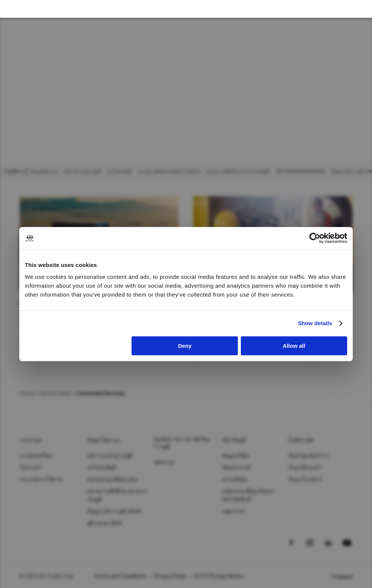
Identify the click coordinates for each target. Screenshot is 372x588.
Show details (315, 323)
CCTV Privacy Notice (219, 576)
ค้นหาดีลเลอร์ (305, 468)
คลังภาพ (164, 462)
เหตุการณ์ (233, 511)
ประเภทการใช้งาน (41, 479)
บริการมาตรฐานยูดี (82, 172)
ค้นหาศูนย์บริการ (308, 456)
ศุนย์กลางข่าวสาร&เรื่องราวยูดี (182, 443)
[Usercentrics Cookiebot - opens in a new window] (315, 238)
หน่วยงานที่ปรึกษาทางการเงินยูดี (238, 172)
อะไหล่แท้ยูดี (119, 172)
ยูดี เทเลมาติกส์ (104, 523)
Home (27, 393)
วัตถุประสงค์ (236, 468)
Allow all (294, 346)
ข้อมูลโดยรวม (44, 172)
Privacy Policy (170, 576)
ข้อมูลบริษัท (235, 456)
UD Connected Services (300, 171)
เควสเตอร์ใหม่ (36, 456)
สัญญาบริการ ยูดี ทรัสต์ (114, 511)
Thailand (342, 577)
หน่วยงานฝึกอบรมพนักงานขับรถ (169, 172)
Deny (185, 346)
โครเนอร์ (30, 468)
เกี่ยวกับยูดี (234, 440)
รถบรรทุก (31, 440)
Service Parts (55, 393)
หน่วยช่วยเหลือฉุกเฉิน (113, 479)
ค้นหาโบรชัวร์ (305, 479)
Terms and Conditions (120, 576)
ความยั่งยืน (234, 479)
